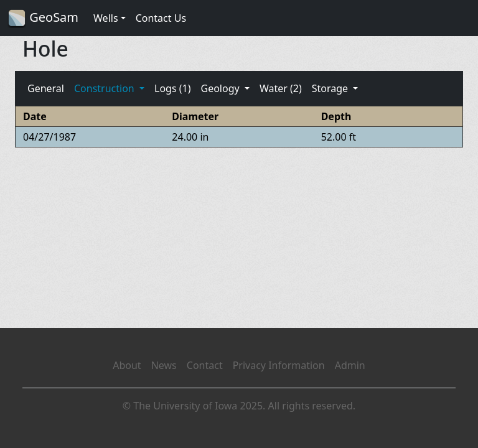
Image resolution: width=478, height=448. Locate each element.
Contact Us (161, 18)
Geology (221, 88)
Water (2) (281, 88)
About (127, 365)
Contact (205, 365)
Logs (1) (172, 88)
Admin (350, 365)
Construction (105, 88)
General (46, 88)
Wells (106, 18)
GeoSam (43, 18)
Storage (331, 88)
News (164, 365)
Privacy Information (279, 365)
